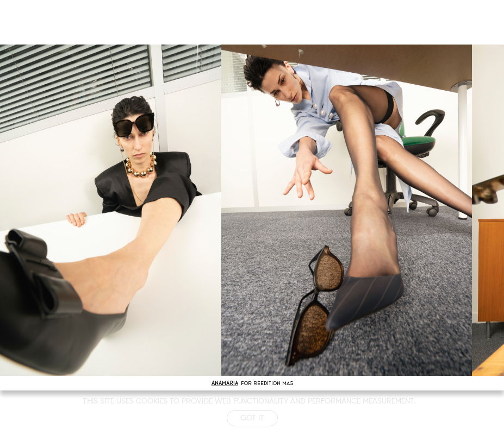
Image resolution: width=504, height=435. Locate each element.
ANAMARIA (225, 383)
